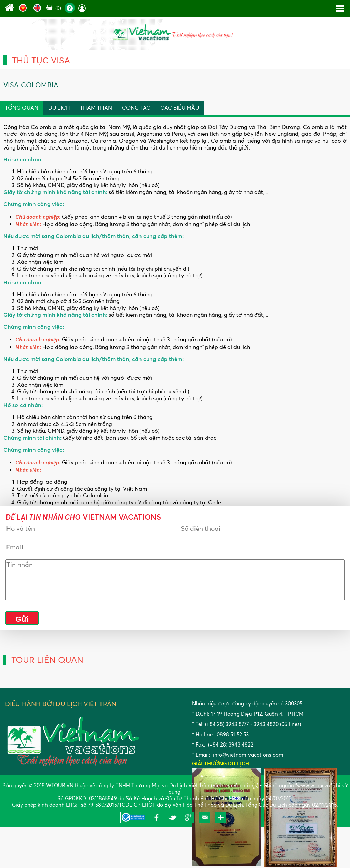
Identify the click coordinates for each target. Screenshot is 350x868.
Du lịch (59, 108)
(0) (54, 8)
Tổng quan (22, 108)
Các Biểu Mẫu (180, 108)
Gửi (22, 619)
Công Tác (136, 108)
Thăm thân (96, 108)
